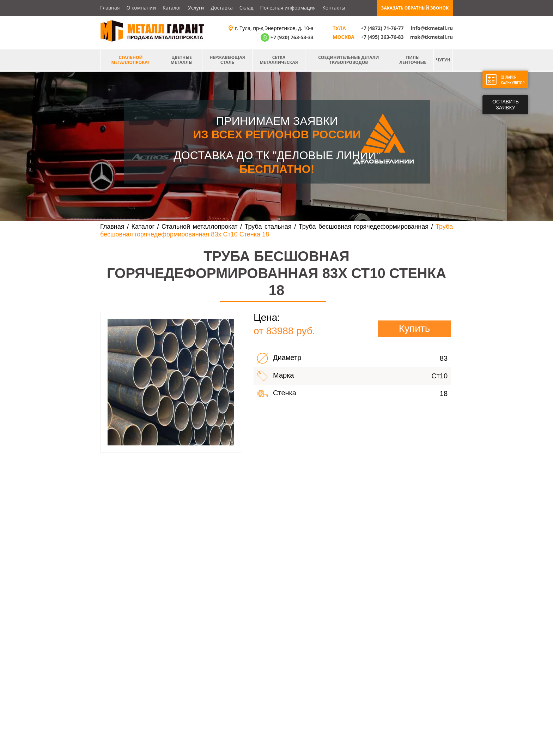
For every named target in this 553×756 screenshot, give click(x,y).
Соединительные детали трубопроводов (348, 60)
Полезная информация (288, 8)
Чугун (443, 60)
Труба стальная (268, 227)
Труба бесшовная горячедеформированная (364, 227)
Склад (247, 8)
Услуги (196, 8)
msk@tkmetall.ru (432, 37)
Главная (110, 8)
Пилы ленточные (413, 60)
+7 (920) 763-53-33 (292, 37)
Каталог (172, 8)
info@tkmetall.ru (432, 28)
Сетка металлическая (279, 60)
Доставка (222, 8)
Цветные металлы (182, 60)
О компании (141, 8)
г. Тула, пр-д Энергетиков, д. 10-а (274, 28)
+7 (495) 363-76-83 (382, 37)
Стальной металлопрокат (130, 60)
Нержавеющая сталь (227, 60)
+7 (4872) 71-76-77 (382, 28)
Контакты (334, 8)
